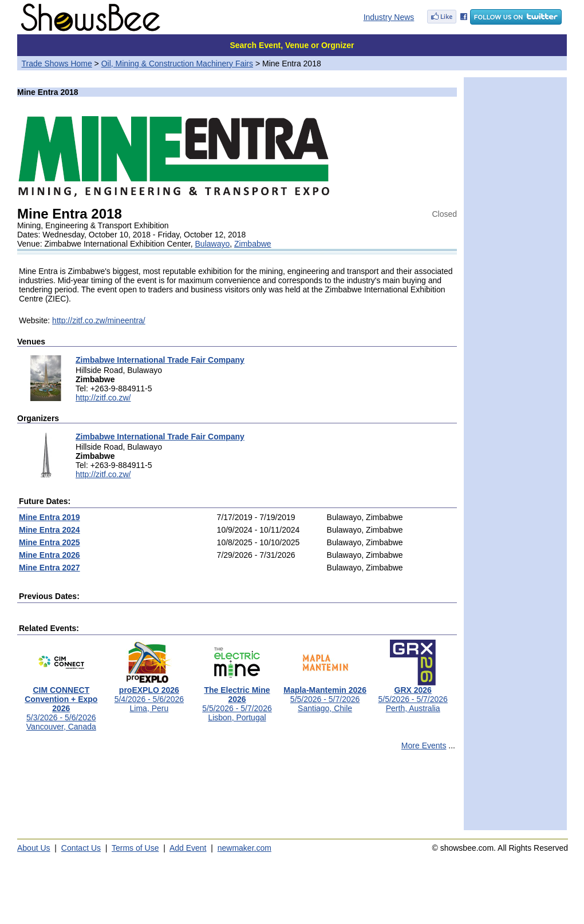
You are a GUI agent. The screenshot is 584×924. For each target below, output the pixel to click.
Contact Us (81, 848)
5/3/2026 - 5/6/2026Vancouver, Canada (61, 705)
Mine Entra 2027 (50, 568)
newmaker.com (244, 848)
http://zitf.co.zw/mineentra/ (99, 320)
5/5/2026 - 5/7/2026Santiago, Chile (325, 695)
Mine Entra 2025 (50, 542)
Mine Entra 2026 (50, 555)
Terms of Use (135, 848)
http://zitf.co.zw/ (103, 398)
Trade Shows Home (57, 64)
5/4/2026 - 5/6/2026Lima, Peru (149, 695)
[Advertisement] (237, 795)
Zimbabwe (253, 244)
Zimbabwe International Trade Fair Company (160, 360)
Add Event (188, 848)
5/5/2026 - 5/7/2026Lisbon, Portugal (237, 700)
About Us (34, 848)
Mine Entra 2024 (50, 530)
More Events (424, 745)
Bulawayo (213, 244)
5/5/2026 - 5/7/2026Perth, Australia (413, 695)
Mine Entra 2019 (50, 517)
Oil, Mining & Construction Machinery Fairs (177, 64)
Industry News (389, 17)
